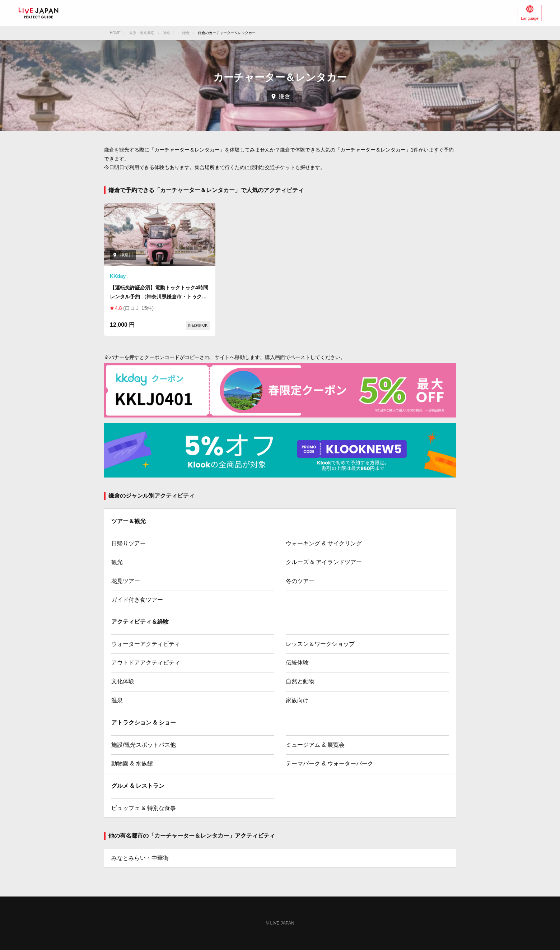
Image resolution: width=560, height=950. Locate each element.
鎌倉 (186, 33)
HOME (115, 33)
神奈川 (168, 33)
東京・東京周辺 (142, 33)
